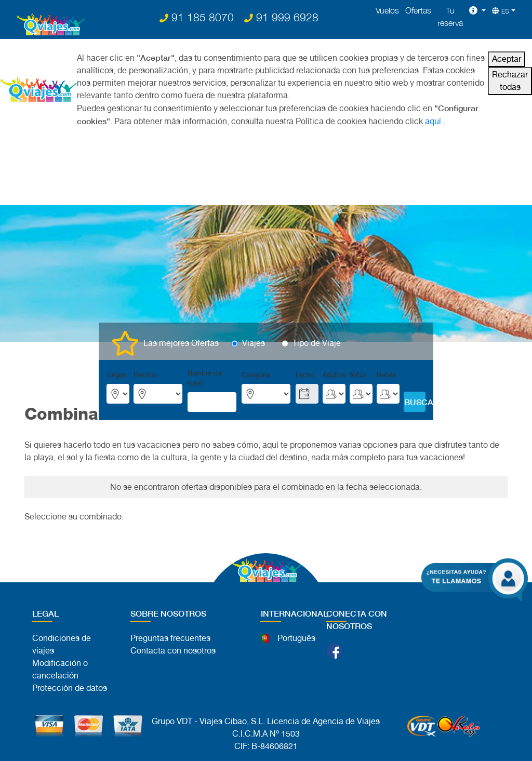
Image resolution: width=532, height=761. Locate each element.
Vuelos (387, 10)
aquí (433, 121)
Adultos (334, 375)
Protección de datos (70, 688)
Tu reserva (450, 17)
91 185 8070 (197, 17)
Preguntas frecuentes (170, 638)
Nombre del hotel (205, 378)
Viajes (254, 343)
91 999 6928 (281, 17)
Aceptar (507, 59)
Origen (116, 375)
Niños (358, 375)
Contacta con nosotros (173, 651)
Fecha (305, 375)
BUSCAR (415, 402)
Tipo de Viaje (317, 343)
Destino (145, 375)
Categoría (256, 375)
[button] (477, 10)
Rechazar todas (510, 81)
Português (296, 638)
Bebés (387, 375)
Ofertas (418, 10)
